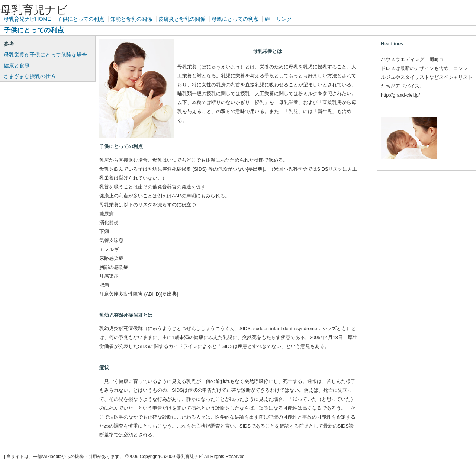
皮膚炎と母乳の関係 (182, 19)
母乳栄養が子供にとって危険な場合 (45, 55)
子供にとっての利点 (81, 19)
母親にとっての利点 (235, 19)
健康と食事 (17, 65)
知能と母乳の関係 (131, 19)
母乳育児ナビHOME (27, 19)
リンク (284, 19)
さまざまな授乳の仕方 (30, 76)
